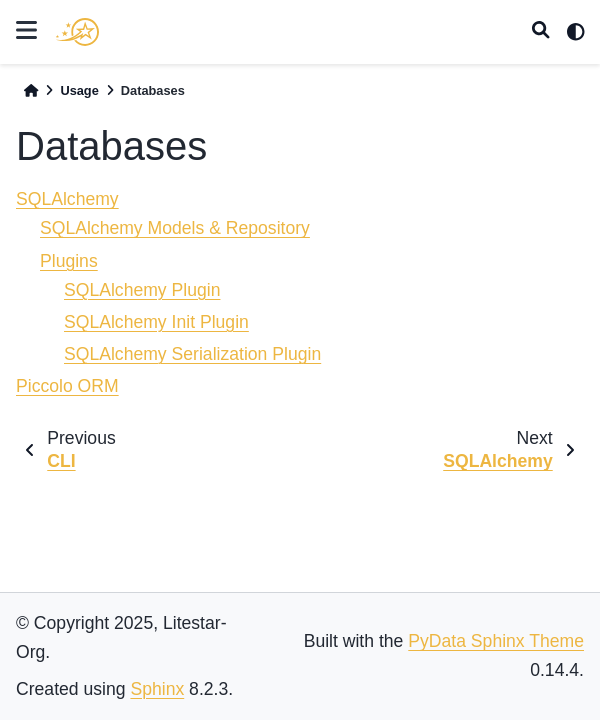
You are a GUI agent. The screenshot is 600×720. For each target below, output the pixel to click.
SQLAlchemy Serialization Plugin (192, 354)
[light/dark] (576, 32)
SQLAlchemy (67, 199)
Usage (79, 90)
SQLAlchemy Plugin (142, 290)
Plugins (69, 261)
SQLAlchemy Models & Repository (175, 228)
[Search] (541, 32)
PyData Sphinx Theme (496, 641)
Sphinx (157, 689)
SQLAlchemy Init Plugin (156, 322)
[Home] (31, 90)
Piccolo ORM (67, 386)
